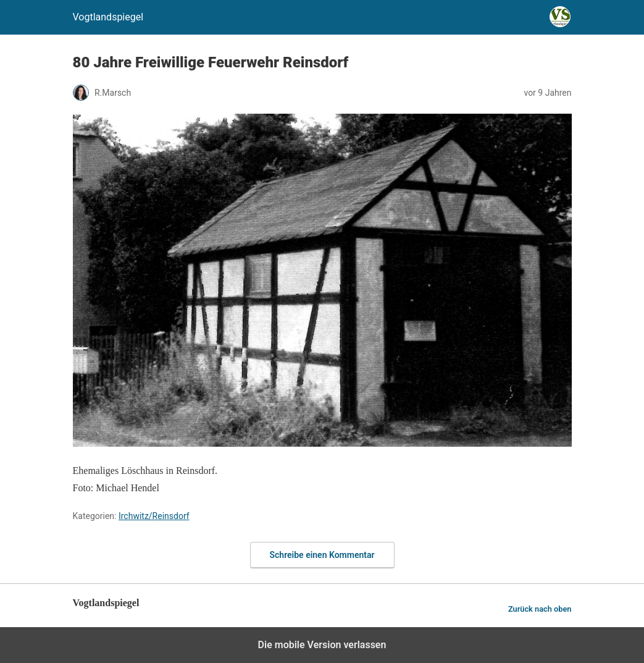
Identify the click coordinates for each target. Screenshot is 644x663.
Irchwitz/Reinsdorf (154, 516)
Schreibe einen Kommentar (322, 555)
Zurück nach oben (540, 609)
